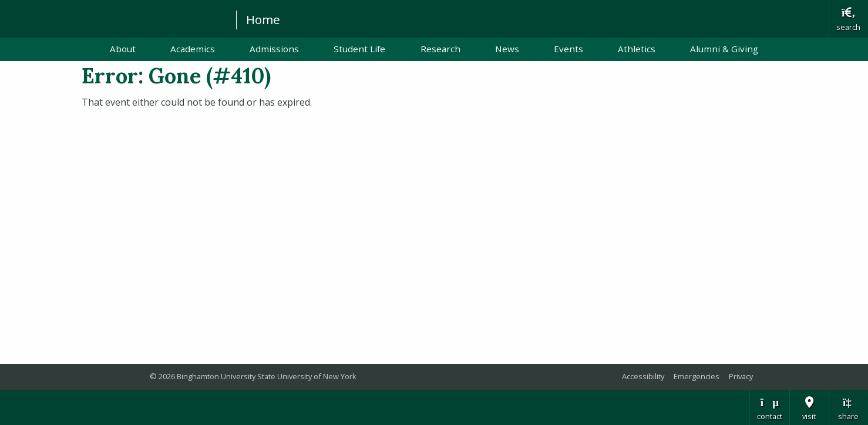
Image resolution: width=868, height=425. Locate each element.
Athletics (637, 49)
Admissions (274, 49)
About (123, 49)
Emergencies (697, 376)
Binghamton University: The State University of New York (113, 18)
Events (568, 49)
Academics (193, 49)
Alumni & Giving (724, 49)
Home (263, 19)
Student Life (359, 49)
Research (440, 49)
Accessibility (643, 376)
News (507, 49)
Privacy (741, 376)
